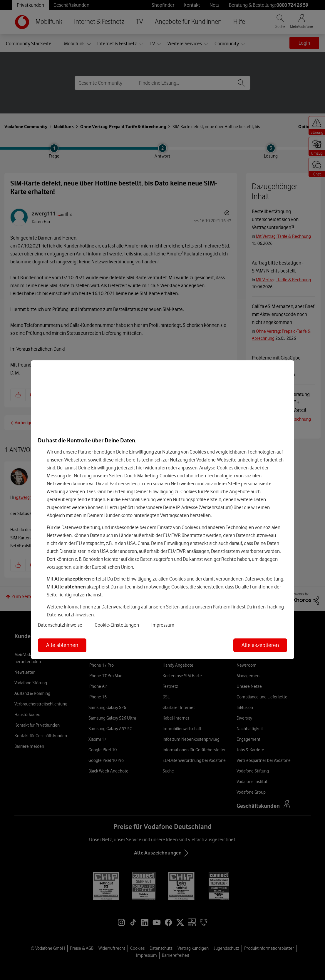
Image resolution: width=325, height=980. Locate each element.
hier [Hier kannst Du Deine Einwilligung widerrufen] (140, 468)
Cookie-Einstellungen (117, 625)
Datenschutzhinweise (60, 625)
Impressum (163, 625)
